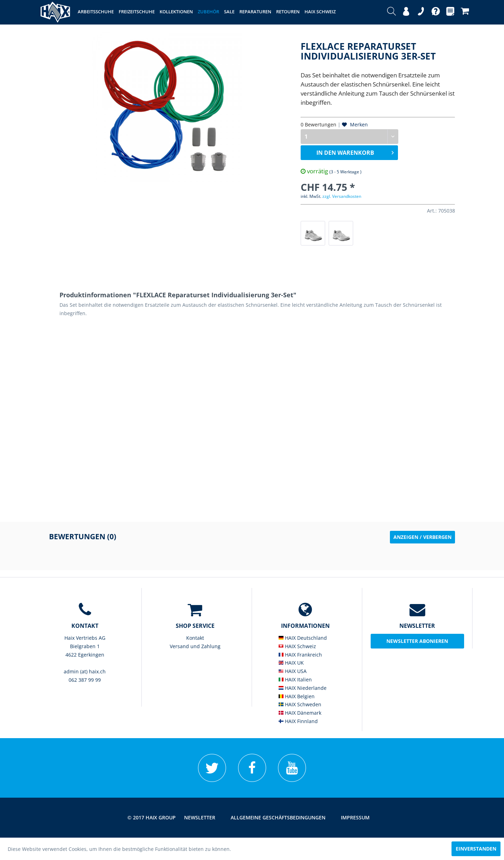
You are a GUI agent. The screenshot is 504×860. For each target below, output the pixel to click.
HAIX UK (291, 663)
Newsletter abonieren (417, 641)
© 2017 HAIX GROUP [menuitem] (152, 817)
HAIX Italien (295, 679)
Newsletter (200, 817)
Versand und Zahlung (195, 646)
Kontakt (195, 638)
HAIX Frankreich (300, 655)
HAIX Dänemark (300, 713)
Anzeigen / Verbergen (422, 537)
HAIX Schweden (300, 704)
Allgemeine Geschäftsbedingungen (278, 817)
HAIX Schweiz (297, 646)
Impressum (355, 817)
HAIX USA (293, 671)
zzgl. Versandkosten (342, 196)
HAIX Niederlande (303, 688)
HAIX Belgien (297, 696)
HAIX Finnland (298, 721)
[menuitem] (391, 12)
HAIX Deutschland (303, 638)
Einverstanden (476, 849)
